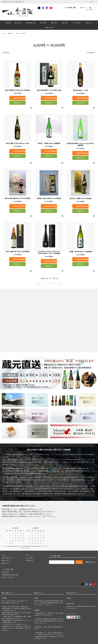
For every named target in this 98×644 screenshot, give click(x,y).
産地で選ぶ (44, 23)
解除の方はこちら (91, 562)
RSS (3, 572)
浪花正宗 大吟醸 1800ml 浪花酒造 (80, 199)
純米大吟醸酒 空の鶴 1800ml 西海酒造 (18, 90)
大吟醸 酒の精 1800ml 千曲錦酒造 (80, 252)
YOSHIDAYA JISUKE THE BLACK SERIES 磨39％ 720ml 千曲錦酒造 (49, 253)
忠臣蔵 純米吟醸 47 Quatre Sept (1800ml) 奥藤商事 (80, 144)
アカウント (93, 1)
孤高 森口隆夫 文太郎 (80, 90)
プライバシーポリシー (8, 577)
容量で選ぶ (65, 23)
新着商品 (8, 23)
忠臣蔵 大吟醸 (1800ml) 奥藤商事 (49, 143)
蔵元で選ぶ (18, 23)
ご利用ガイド (89, 23)
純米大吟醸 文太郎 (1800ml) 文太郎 (17, 143)
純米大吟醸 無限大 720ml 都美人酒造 (49, 90)
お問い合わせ (49, 27)
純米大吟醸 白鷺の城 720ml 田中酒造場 (17, 198)
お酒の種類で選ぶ (31, 23)
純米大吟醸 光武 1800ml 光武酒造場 (18, 252)
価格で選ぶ (54, 23)
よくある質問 (77, 23)
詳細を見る (17, 103)
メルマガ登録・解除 (71, 8)
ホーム (3, 33)
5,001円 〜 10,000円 (21, 33)
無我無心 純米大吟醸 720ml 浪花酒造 (49, 198)
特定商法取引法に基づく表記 (10, 575)
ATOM (7, 572)
